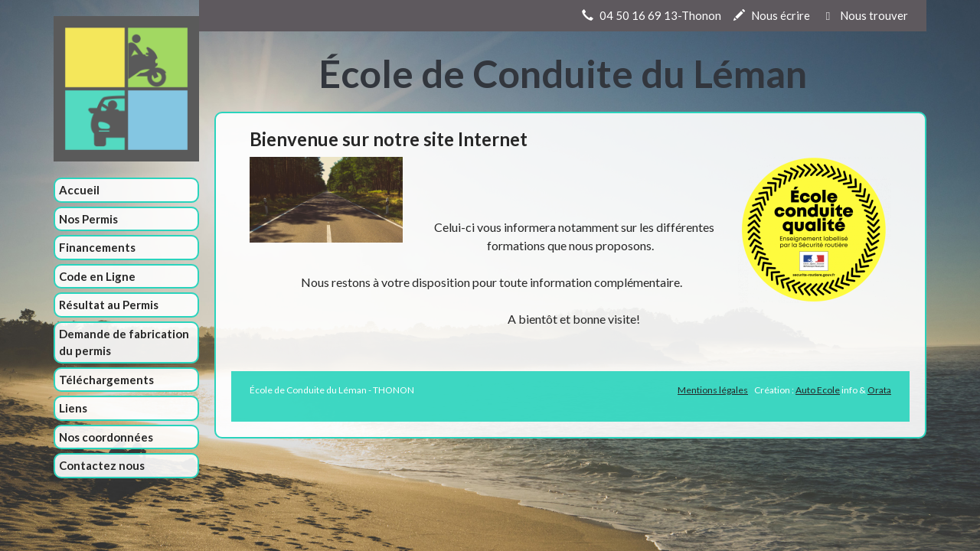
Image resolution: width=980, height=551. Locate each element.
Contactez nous (102, 465)
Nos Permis (88, 219)
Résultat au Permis (109, 305)
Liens (73, 408)
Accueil (79, 190)
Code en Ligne (97, 276)
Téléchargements (106, 380)
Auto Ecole (818, 390)
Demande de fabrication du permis (124, 342)
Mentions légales (713, 390)
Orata (879, 390)
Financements (97, 247)
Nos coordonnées (106, 437)
